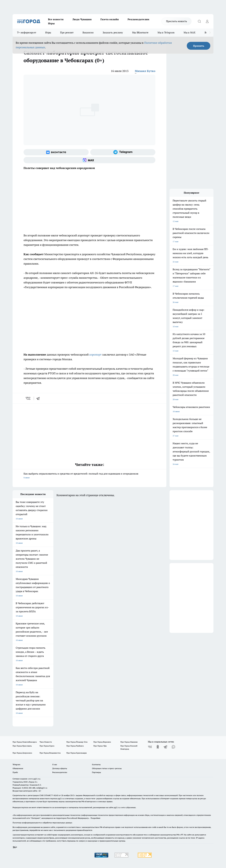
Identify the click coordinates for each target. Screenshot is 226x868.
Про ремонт (67, 33)
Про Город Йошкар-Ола (77, 742)
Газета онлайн (110, 19)
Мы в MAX (190, 33)
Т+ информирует (27, 33)
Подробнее (95, 818)
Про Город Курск (47, 746)
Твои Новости (46, 742)
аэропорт (95, 355)
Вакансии (88, 33)
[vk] (28, 398)
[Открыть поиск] (199, 21)
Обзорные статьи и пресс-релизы (107, 768)
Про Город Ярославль (22, 746)
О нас (55, 764)
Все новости (56, 19)
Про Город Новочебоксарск (25, 742)
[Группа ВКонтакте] (56, 152)
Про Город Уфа (100, 746)
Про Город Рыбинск (75, 746)
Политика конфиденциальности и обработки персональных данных (42, 823)
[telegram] (39, 398)
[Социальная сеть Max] (89, 160)
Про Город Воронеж (102, 742)
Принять (199, 46)
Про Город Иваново (129, 742)
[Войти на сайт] (207, 21)
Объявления (18, 768)
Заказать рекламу (113, 33)
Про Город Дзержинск (22, 753)
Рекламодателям (138, 19)
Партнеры (96, 772)
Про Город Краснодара (77, 753)
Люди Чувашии (82, 19)
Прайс (15, 772)
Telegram (16, 764)
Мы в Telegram (166, 33)
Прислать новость (176, 21)
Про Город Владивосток (50, 753)
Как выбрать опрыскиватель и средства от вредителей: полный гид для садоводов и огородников (89, 476)
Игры (51, 23)
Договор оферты (60, 768)
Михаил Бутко (145, 71)
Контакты (96, 764)
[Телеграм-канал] (123, 152)
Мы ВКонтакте (140, 33)
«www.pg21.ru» (34, 779)
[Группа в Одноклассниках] (158, 747)
